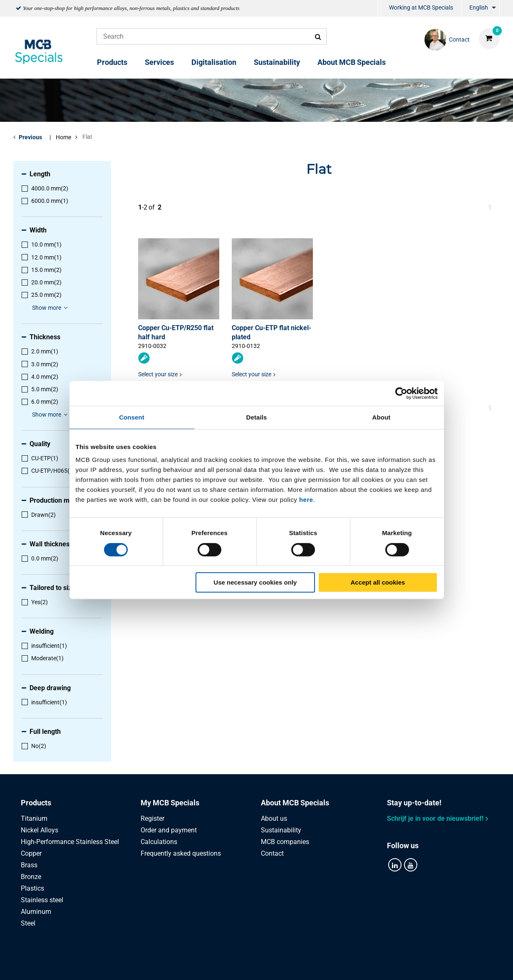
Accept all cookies (378, 582)
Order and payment (169, 830)
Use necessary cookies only (255, 582)
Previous (30, 137)
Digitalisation (214, 62)
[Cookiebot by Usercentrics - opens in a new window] (401, 393)
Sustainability (277, 62)
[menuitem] (379, 9)
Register (152, 818)
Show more (51, 308)
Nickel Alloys (40, 830)
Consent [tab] (132, 417)
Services (159, 62)
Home (63, 137)
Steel (28, 923)
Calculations (159, 842)
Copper (31, 853)
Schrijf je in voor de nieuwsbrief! (435, 818)
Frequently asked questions (181, 853)
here (306, 500)
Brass (29, 865)
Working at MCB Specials (421, 7)
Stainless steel (42, 900)
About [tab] (382, 417)
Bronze (31, 877)
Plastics (32, 888)
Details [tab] (257, 417)
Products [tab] (36, 803)
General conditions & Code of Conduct (267, 964)
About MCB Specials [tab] (295, 803)
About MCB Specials (352, 62)
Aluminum (36, 912)
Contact (272, 853)
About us (274, 818)
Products (112, 62)
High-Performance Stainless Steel (70, 842)
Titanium (34, 818)
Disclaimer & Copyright (368, 964)
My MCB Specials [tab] (170, 803)
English (479, 7)
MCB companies (285, 842)
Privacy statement (173, 964)
